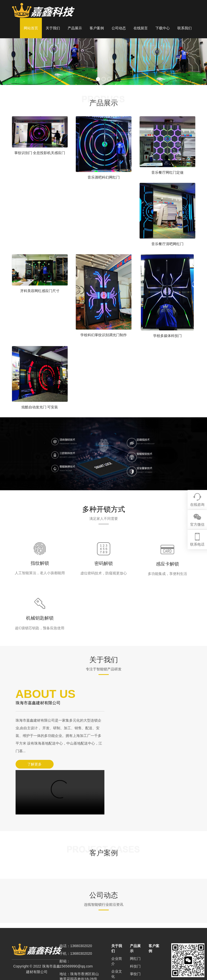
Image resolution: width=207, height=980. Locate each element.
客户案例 (97, 28)
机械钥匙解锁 (40, 618)
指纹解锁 (40, 563)
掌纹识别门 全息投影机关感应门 (40, 153)
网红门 (135, 912)
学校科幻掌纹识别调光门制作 (104, 335)
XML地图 (67, 952)
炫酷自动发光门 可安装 (40, 407)
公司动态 (119, 28)
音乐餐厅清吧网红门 (167, 244)
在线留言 (141, 28)
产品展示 (75, 28)
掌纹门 (135, 927)
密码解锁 (104, 563)
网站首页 (31, 28)
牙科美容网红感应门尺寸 (40, 291)
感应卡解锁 (167, 564)
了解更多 (33, 764)
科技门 (135, 919)
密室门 (135, 935)
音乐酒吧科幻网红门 (104, 177)
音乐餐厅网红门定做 (167, 172)
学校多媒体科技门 (167, 336)
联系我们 (185, 28)
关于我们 (53, 28)
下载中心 (163, 28)
